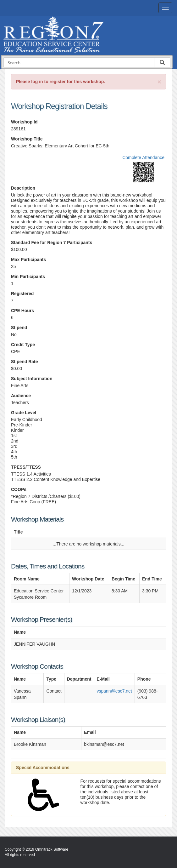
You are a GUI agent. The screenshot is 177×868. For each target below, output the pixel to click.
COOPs (19, 489)
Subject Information (32, 379)
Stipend (19, 328)
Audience (21, 396)
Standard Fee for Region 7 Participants (52, 243)
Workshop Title (27, 139)
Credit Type (23, 345)
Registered (22, 294)
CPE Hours (22, 311)
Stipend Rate (25, 362)
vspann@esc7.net (114, 691)
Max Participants (28, 260)
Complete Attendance (143, 157)
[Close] (159, 82)
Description (23, 188)
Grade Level (24, 413)
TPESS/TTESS (26, 467)
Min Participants (28, 277)
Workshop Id (24, 122)
